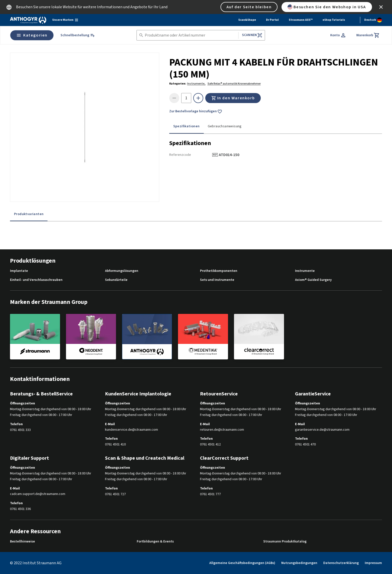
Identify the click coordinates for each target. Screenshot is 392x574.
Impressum (373, 563)
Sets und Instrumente (217, 280)
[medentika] (203, 336)
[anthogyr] (147, 337)
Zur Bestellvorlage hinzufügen (196, 112)
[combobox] (190, 35)
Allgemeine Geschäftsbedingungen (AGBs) (242, 563)
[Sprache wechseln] (373, 20)
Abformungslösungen (122, 271)
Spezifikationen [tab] (186, 126)
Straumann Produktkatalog (285, 542)
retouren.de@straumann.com (222, 430)
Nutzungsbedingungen (299, 563)
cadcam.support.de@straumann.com (38, 494)
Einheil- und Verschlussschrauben (36, 280)
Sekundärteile (116, 280)
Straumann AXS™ (301, 20)
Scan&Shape (247, 20)
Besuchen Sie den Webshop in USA (327, 7)
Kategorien (32, 35)
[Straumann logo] (28, 20)
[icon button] (381, 7)
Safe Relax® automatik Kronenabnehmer (234, 84)
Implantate (19, 271)
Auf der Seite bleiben (249, 7)
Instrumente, (196, 84)
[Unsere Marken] (65, 20)
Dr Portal (272, 20)
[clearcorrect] (259, 336)
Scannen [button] (252, 35)
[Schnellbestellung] (78, 35)
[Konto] (338, 35)
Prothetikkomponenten (219, 271)
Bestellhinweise (22, 542)
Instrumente (305, 271)
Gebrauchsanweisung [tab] (225, 126)
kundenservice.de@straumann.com (131, 430)
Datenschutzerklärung (341, 563)
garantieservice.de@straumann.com (322, 430)
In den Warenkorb (233, 98)
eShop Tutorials (334, 20)
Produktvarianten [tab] (29, 214)
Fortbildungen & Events (155, 542)
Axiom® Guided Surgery (313, 280)
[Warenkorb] (368, 35)
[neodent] (91, 336)
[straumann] (35, 336)
